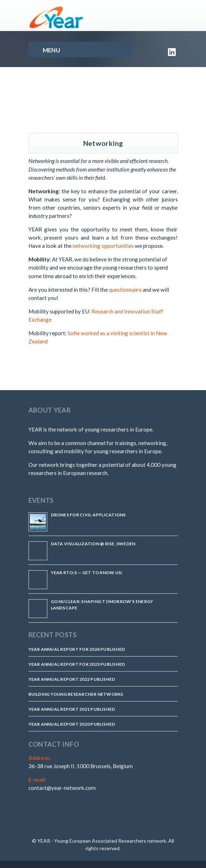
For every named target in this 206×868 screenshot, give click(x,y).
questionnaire (125, 290)
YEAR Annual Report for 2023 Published (77, 664)
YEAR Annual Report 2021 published (72, 709)
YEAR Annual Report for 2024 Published (77, 649)
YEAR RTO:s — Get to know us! (87, 573)
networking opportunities (103, 246)
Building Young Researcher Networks (76, 694)
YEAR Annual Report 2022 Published (72, 679)
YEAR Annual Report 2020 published (72, 724)
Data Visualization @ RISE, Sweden (93, 544)
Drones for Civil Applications (88, 515)
